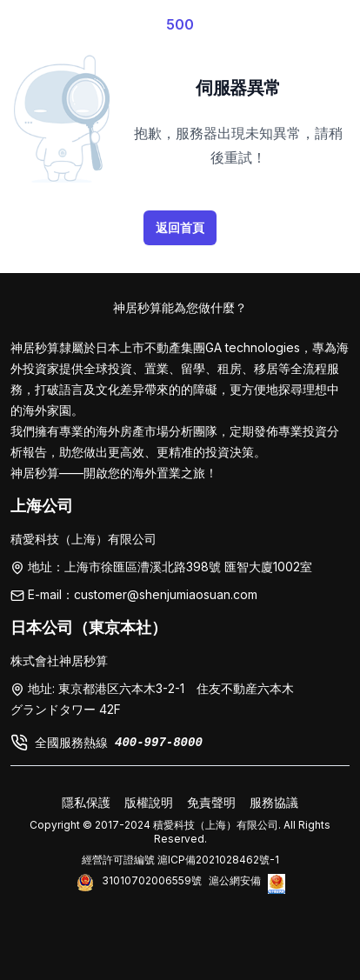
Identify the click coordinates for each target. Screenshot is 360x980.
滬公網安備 (235, 880)
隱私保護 (86, 802)
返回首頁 (180, 227)
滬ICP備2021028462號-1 (218, 860)
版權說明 (149, 802)
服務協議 (274, 802)
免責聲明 (211, 802)
